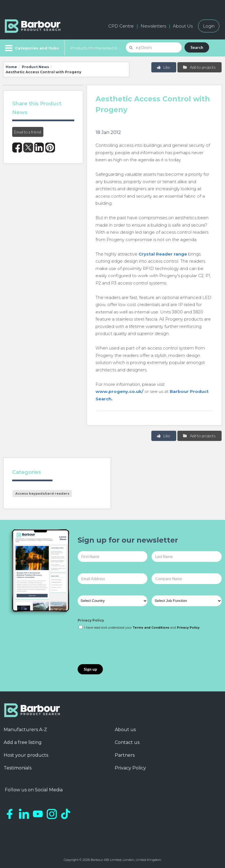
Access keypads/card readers (42, 493)
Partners (125, 755)
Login (209, 26)
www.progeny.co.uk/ (119, 391)
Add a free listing (23, 742)
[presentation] (121, 647)
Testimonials (18, 768)
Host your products (26, 755)
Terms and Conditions (151, 628)
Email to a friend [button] (28, 132)
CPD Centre (121, 26)
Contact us (127, 742)
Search (197, 47)
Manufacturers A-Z (25, 730)
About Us (183, 26)
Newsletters (153, 26)
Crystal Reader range (163, 254)
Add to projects (199, 67)
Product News (35, 67)
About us (125, 730)
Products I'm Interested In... (95, 48)
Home (11, 67)
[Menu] (31, 48)
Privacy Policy (91, 620)
